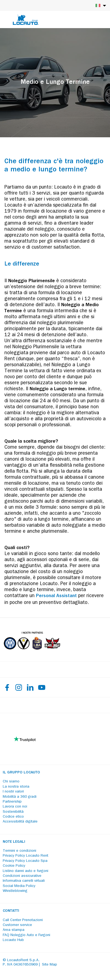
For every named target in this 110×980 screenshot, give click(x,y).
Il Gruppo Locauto (21, 773)
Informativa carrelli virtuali (24, 881)
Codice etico (13, 817)
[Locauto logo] (26, 20)
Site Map (50, 965)
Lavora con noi (15, 807)
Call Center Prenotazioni (23, 920)
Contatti (11, 911)
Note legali (14, 842)
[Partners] (32, 654)
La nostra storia (16, 787)
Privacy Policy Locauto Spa (25, 861)
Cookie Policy (14, 866)
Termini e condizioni (19, 851)
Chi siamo (11, 782)
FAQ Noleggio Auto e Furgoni (26, 935)
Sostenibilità (13, 812)
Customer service (17, 925)
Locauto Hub (13, 940)
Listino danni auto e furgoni (26, 871)
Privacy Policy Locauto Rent (26, 856)
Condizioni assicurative (22, 876)
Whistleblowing (15, 891)
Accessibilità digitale (20, 822)
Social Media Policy (19, 886)
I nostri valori (13, 792)
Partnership (12, 802)
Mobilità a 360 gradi (20, 797)
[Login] (87, 20)
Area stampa (14, 930)
